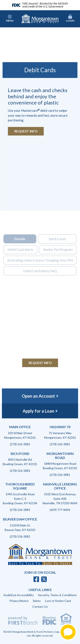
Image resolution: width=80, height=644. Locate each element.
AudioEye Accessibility (19, 595)
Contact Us (40, 607)
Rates (37, 601)
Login (70, 18)
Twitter (44, 579)
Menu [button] (10, 18)
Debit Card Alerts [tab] (20, 257)
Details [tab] (20, 246)
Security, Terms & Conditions (57, 595)
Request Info (26, 131)
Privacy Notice (19, 601)
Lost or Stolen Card (58, 601)
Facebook (36, 579)
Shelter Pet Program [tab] (58, 257)
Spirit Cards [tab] (57, 246)
